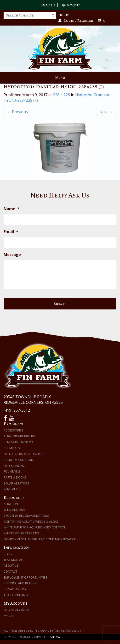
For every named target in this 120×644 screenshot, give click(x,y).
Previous (17, 112)
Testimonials (14, 560)
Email (11, 232)
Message (12, 255)
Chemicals (12, 448)
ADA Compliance (16, 595)
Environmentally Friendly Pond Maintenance (40, 539)
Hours (64, 15)
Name (11, 209)
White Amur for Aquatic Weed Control (35, 527)
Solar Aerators (16, 483)
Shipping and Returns (21, 583)
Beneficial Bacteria (19, 442)
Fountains (12, 471)
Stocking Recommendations (26, 516)
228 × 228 (61, 95)
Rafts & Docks (15, 477)
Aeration (11, 504)
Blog (8, 554)
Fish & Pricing (14, 466)
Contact (10, 571)
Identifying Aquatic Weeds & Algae (31, 522)
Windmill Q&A (14, 510)
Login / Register (16, 610)
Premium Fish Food (18, 460)
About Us (11, 565)
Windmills (12, 489)
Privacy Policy (15, 589)
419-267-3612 (70, 5)
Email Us (48, 5)
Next (106, 112)
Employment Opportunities (26, 577)
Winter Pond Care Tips (21, 533)
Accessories (14, 430)
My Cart (10, 616)
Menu (60, 78)
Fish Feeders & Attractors (25, 454)
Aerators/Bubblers (19, 436)
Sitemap (56, 637)
